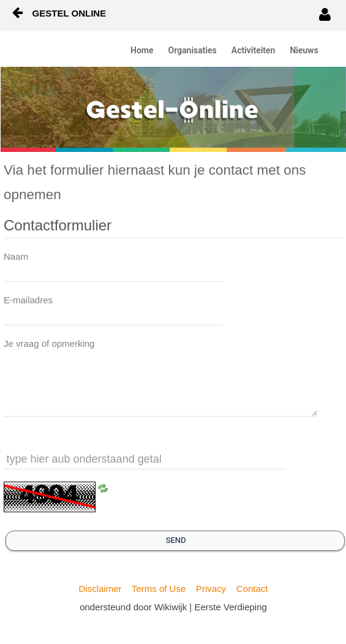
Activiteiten (254, 50)
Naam (16, 256)
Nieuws (304, 50)
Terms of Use (159, 589)
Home (142, 50)
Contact (252, 589)
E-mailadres (28, 300)
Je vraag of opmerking (49, 343)
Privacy (211, 589)
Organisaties (193, 50)
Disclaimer (100, 589)
